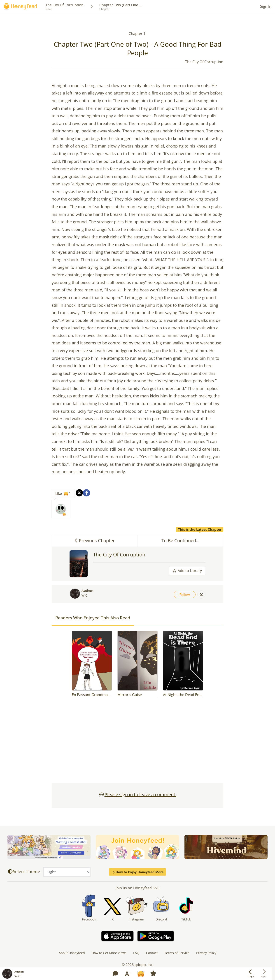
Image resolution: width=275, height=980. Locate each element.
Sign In (266, 6)
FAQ (136, 953)
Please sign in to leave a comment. (138, 794)
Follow (185, 595)
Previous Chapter (95, 541)
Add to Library (187, 571)
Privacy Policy (206, 953)
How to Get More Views (109, 953)
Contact (152, 953)
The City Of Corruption (64, 5)
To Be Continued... (192, 539)
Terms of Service (177, 953)
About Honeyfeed (72, 953)
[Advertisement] (137, 742)
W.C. (85, 595)
